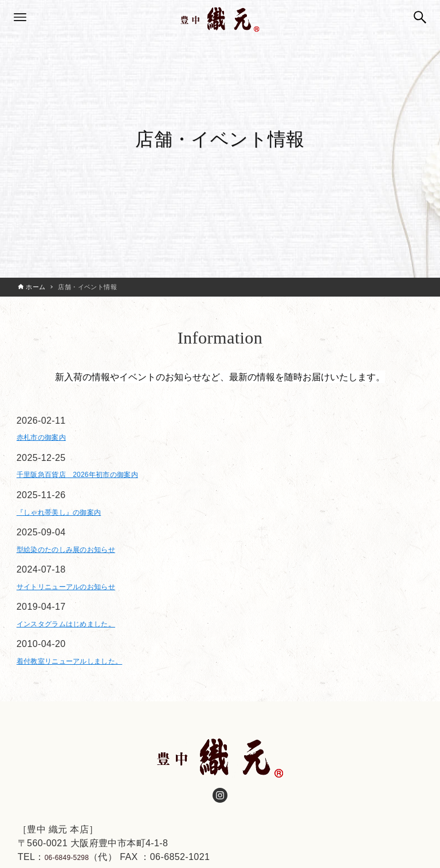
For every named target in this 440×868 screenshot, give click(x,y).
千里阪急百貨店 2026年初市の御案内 (98, 481)
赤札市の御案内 (50, 439)
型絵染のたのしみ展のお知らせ (82, 564)
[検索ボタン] (420, 17)
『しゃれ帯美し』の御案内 (73, 523)
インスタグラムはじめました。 (82, 647)
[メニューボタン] (20, 17)
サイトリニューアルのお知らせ (82, 606)
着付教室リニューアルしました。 (87, 689)
